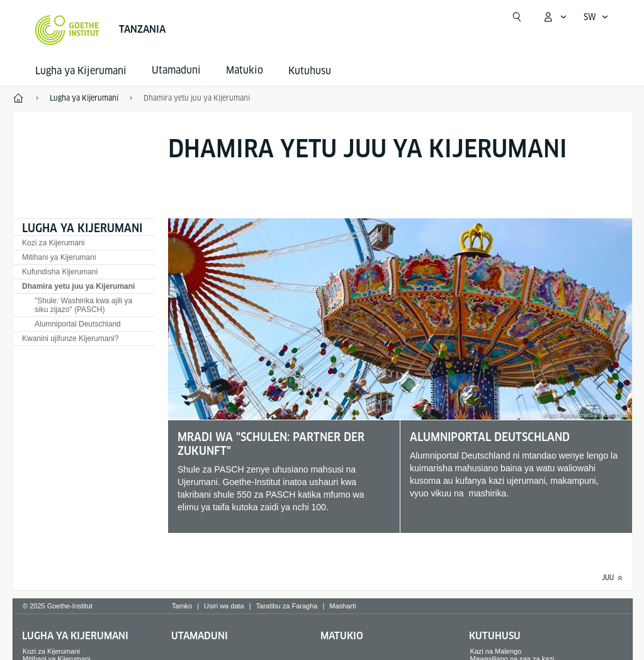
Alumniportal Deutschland (78, 324)
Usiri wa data (224, 606)
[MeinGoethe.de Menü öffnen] (555, 17)
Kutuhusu (310, 71)
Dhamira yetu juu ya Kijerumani (197, 98)
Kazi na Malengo (495, 651)
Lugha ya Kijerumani (81, 71)
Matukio (342, 636)
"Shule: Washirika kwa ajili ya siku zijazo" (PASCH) (83, 305)
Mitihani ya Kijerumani (59, 257)
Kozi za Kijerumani (53, 243)
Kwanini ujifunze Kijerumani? (70, 338)
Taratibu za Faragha (287, 606)
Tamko (182, 606)
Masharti (342, 606)
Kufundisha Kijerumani (60, 272)
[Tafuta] (517, 17)
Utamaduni (200, 636)
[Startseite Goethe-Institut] (67, 30)
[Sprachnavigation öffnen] (596, 17)
